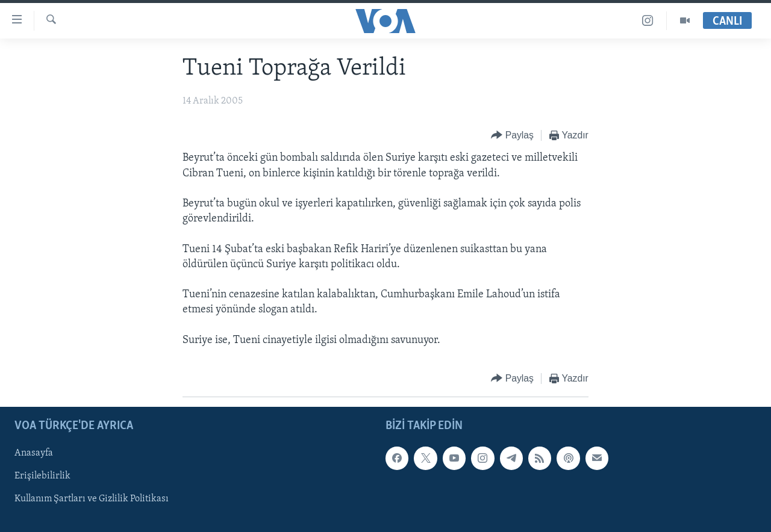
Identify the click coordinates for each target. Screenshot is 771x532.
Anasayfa (34, 453)
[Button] (512, 136)
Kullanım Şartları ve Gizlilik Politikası (92, 499)
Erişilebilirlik (42, 476)
